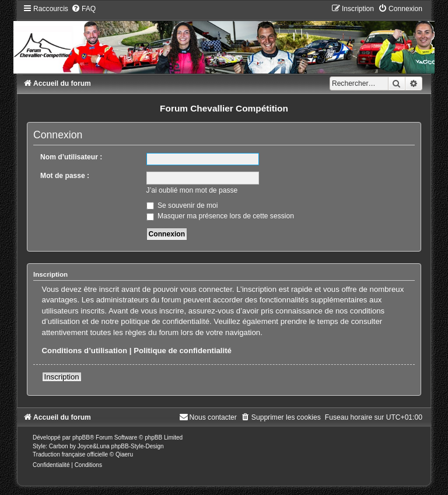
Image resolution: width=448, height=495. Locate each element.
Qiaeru (124, 454)
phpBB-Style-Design (138, 446)
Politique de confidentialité (183, 351)
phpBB (81, 438)
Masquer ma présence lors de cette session (220, 216)
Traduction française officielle (70, 454)
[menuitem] (83, 9)
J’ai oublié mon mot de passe (192, 190)
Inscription (62, 377)
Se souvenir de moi (182, 205)
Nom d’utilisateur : (71, 157)
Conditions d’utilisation (85, 351)
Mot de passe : (65, 176)
